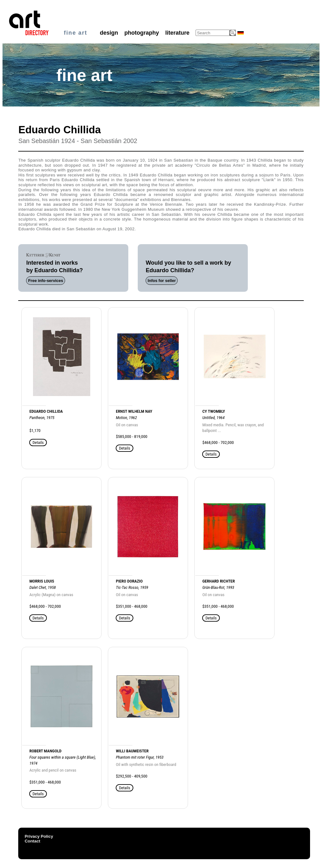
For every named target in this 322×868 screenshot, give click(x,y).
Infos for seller (162, 281)
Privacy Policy (39, 836)
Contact (32, 841)
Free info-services (45, 281)
